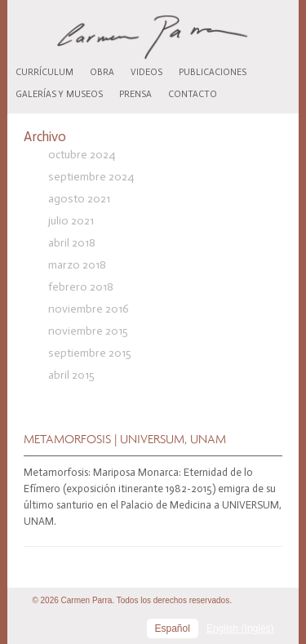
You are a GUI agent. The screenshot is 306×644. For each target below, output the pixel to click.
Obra (102, 72)
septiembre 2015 (90, 353)
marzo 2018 (77, 265)
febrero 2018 (81, 287)
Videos (146, 72)
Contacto (193, 94)
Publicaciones (213, 72)
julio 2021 (71, 221)
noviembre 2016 (89, 309)
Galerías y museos (59, 94)
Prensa (135, 94)
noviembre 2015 (88, 331)
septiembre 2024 (91, 177)
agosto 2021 (79, 199)
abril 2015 (71, 375)
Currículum (44, 72)
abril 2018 (72, 243)
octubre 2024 (82, 155)
